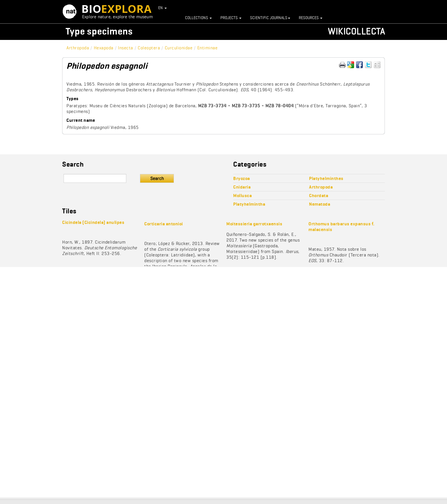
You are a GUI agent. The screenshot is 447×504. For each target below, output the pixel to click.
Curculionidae (179, 48)
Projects (231, 18)
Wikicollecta (356, 31)
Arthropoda (78, 48)
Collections (198, 18)
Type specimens (99, 31)
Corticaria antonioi (164, 224)
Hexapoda (104, 48)
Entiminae (208, 48)
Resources (311, 18)
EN (163, 8)
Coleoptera (149, 48)
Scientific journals (270, 18)
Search (157, 178)
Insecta (126, 48)
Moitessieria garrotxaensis (254, 224)
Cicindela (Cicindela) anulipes (93, 222)
